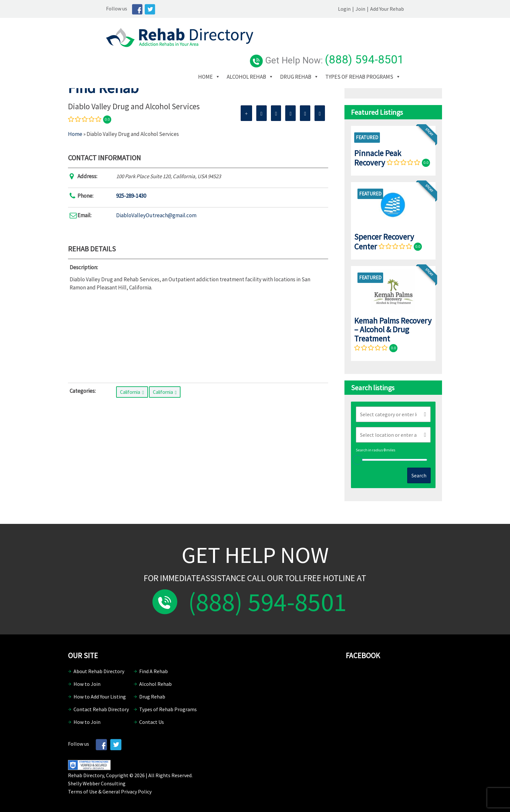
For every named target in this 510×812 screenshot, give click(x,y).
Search (419, 475)
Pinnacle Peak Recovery (378, 158)
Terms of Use (83, 792)
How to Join (87, 684)
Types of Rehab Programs (274, 58)
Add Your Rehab (425, 9)
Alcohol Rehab (289, 48)
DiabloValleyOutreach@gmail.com (156, 215)
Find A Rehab (154, 671)
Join (398, 9)
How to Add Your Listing (100, 697)
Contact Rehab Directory (101, 709)
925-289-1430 (131, 196)
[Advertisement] (198, 336)
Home (248, 48)
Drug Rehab (338, 48)
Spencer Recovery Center (384, 241)
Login (382, 9)
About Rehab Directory (99, 671)
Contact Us (152, 722)
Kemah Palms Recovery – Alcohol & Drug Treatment (393, 330)
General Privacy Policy (127, 792)
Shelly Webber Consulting (97, 783)
